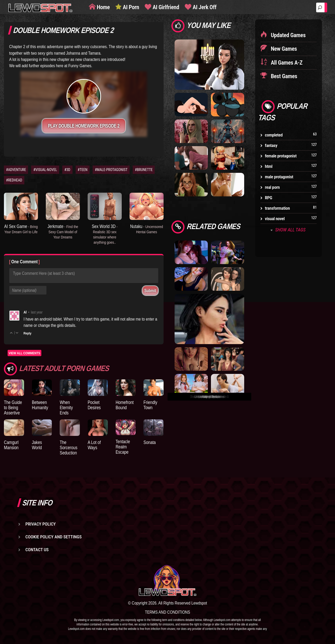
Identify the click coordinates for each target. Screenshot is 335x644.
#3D (67, 170)
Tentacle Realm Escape (123, 447)
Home (103, 7)
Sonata (150, 442)
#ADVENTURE (16, 170)
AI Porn (130, 7)
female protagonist (281, 156)
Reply (27, 333)
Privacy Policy (41, 524)
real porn (272, 187)
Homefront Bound (125, 405)
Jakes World (37, 445)
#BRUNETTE (144, 170)
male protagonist (279, 177)
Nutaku (147, 229)
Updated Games (288, 35)
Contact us (37, 550)
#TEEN (83, 170)
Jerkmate (63, 231)
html (269, 166)
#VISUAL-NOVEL (45, 170)
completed (274, 135)
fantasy (271, 145)
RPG (269, 198)
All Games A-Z (286, 63)
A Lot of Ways (94, 445)
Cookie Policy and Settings (54, 537)
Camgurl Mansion (11, 445)
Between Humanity (40, 405)
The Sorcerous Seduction (68, 448)
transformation (277, 208)
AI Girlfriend (165, 7)
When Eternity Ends (66, 408)
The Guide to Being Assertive (13, 408)
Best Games (283, 76)
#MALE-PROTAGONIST (111, 170)
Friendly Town (150, 405)
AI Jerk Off (204, 7)
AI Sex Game (21, 229)
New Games (283, 49)
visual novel (275, 219)
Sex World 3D (105, 234)
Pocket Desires (94, 405)
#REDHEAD (14, 180)
